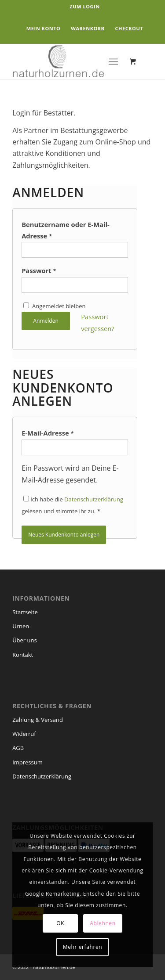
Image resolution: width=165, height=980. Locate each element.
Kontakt (23, 655)
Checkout (129, 28)
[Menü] (113, 61)
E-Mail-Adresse (48, 433)
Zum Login (84, 6)
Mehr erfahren (82, 947)
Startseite (25, 612)
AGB (18, 748)
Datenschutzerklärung (94, 499)
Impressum (27, 762)
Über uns (25, 640)
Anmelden (46, 321)
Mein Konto (44, 28)
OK (60, 923)
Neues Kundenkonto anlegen (64, 535)
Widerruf (24, 734)
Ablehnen (103, 923)
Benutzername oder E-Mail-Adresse (66, 230)
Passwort (39, 270)
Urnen (21, 626)
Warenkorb (88, 28)
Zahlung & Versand (38, 720)
